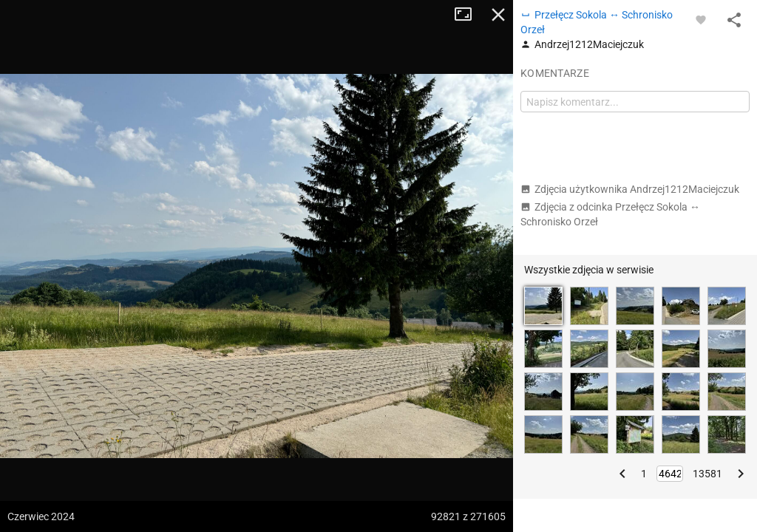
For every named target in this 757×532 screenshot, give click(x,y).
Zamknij (498, 15)
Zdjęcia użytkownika (630, 189)
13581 (707, 474)
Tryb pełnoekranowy (469, 15)
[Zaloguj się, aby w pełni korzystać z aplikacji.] (701, 19)
